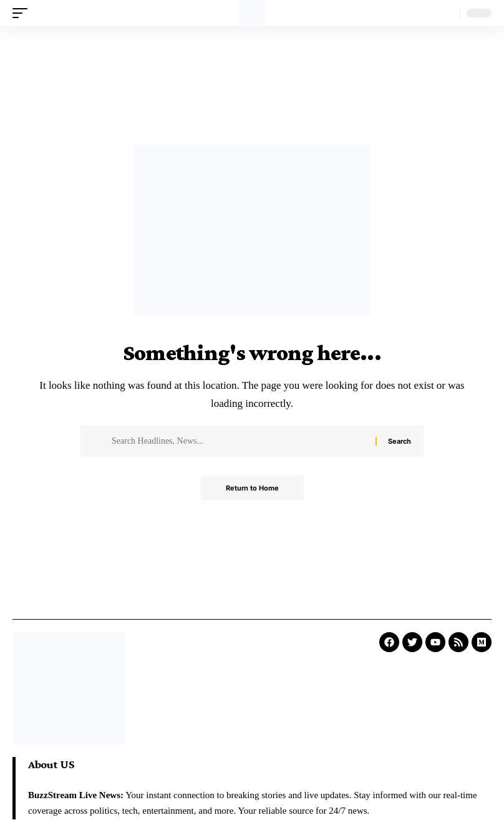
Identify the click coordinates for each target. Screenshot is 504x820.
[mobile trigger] (23, 13)
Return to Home (252, 488)
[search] (447, 13)
